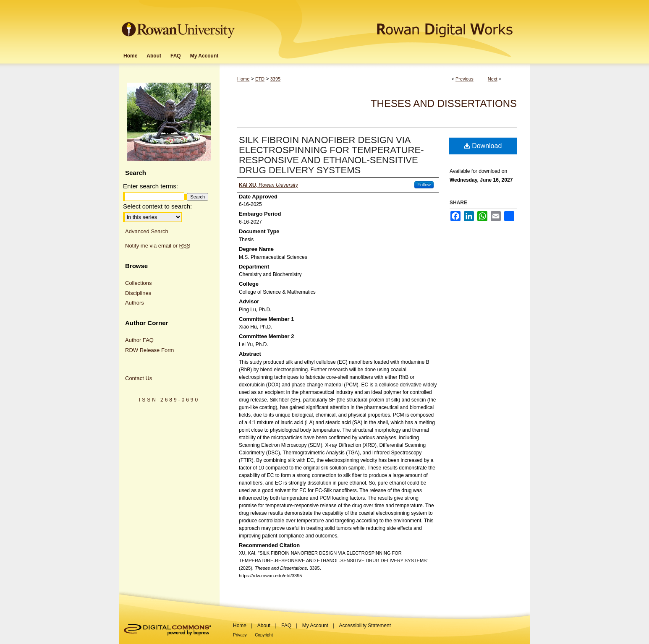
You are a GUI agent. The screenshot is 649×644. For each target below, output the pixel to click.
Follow (424, 185)
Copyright (264, 635)
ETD (260, 79)
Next (493, 79)
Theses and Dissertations (444, 103)
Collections (139, 283)
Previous (465, 79)
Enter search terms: (150, 186)
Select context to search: (157, 206)
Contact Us (139, 378)
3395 (275, 79)
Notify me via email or (158, 246)
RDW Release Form (149, 350)
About (264, 626)
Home (243, 79)
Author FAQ (139, 340)
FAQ (286, 626)
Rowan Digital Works (384, 24)
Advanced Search (147, 231)
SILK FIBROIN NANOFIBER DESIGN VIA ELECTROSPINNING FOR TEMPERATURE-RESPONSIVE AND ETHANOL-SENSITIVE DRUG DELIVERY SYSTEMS (331, 155)
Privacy (240, 635)
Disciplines (138, 293)
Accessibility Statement (365, 626)
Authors (135, 303)
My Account (315, 626)
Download (483, 146)
